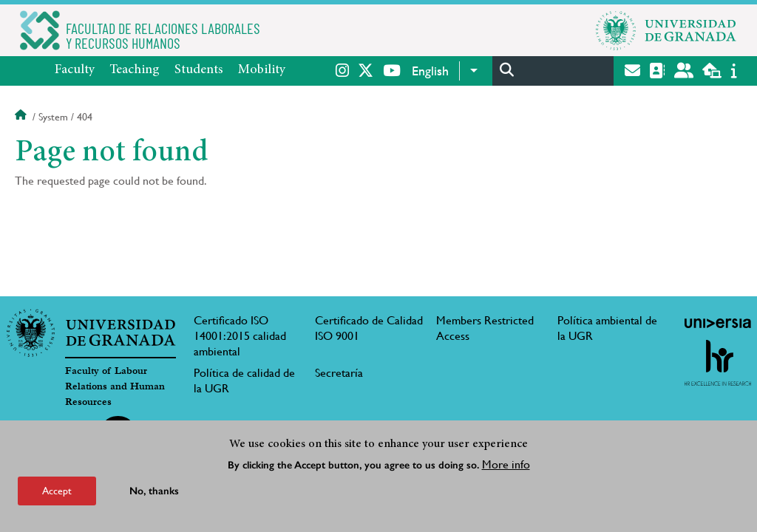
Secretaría (339, 373)
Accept (57, 491)
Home (22, 117)
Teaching (135, 70)
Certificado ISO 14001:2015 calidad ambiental (240, 336)
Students (199, 70)
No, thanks (154, 492)
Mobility (262, 70)
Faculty (75, 70)
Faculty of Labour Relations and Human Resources (115, 386)
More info (506, 465)
